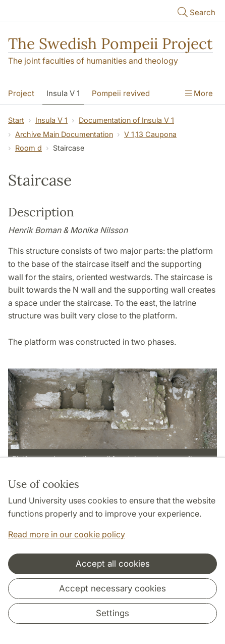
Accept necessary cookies (112, 588)
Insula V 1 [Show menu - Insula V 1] (63, 93)
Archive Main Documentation (64, 134)
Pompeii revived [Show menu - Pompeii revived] (121, 93)
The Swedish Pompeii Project (110, 43)
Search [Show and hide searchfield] (195, 12)
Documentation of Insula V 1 (126, 120)
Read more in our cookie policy (67, 534)
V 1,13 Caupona (150, 134)
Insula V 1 (51, 120)
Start (16, 120)
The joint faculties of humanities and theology (93, 61)
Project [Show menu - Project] (21, 93)
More (199, 93)
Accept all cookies (113, 564)
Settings (112, 613)
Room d (29, 148)
